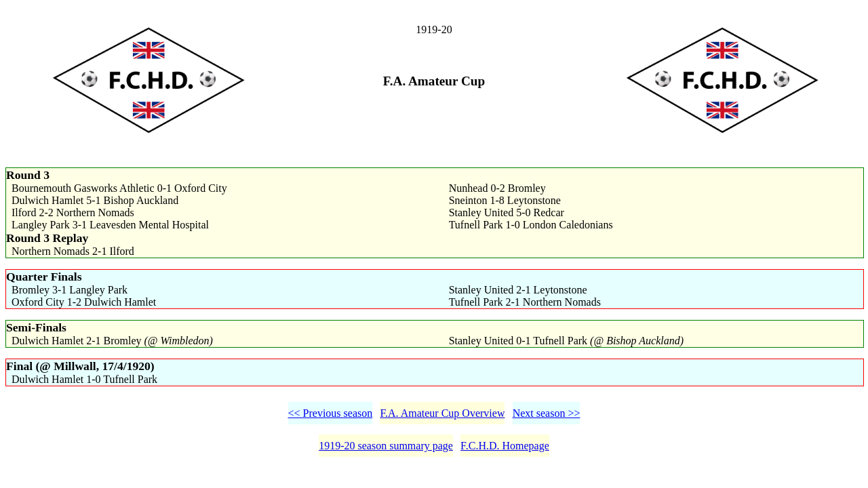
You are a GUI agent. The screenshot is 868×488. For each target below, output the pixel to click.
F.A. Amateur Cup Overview (442, 413)
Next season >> (547, 413)
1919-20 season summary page (386, 446)
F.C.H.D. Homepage (505, 446)
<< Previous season (331, 413)
